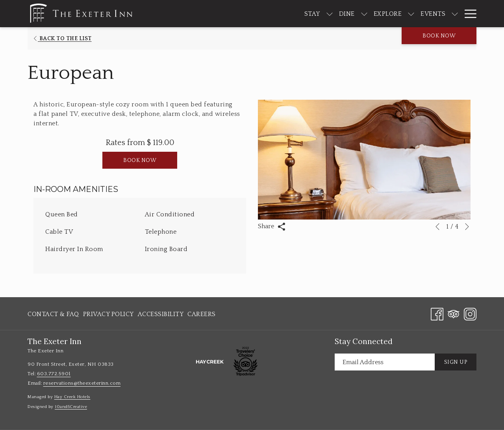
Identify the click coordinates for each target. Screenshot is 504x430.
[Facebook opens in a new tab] (437, 313)
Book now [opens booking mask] (439, 36)
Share (272, 227)
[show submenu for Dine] (341, 14)
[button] (364, 160)
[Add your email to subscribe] (385, 362)
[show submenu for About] (472, 14)
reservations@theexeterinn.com (82, 383)
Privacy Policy (108, 314)
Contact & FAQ (53, 314)
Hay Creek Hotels (72, 397)
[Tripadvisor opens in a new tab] (454, 313)
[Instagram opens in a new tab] (470, 313)
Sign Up (456, 362)
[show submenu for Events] (432, 14)
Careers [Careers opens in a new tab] (202, 316)
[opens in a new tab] (210, 361)
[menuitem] (289, 14)
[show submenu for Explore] (388, 14)
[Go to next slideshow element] (467, 227)
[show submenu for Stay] (306, 14)
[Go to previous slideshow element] (437, 227)
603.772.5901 (54, 374)
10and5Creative (71, 407)
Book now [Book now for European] (140, 160)
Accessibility (161, 314)
